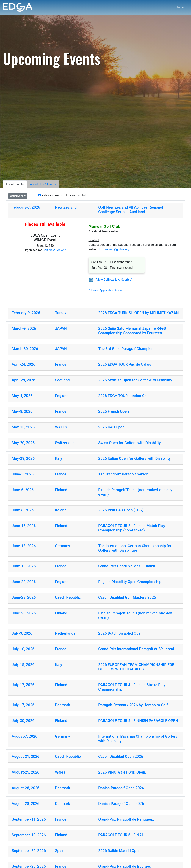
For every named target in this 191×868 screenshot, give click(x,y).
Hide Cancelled (76, 195)
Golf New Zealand (54, 250)
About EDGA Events (43, 184)
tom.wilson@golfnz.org (114, 249)
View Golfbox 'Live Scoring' (114, 280)
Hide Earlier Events (50, 195)
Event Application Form (105, 290)
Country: (17, 196)
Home (180, 7)
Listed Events (15, 184)
